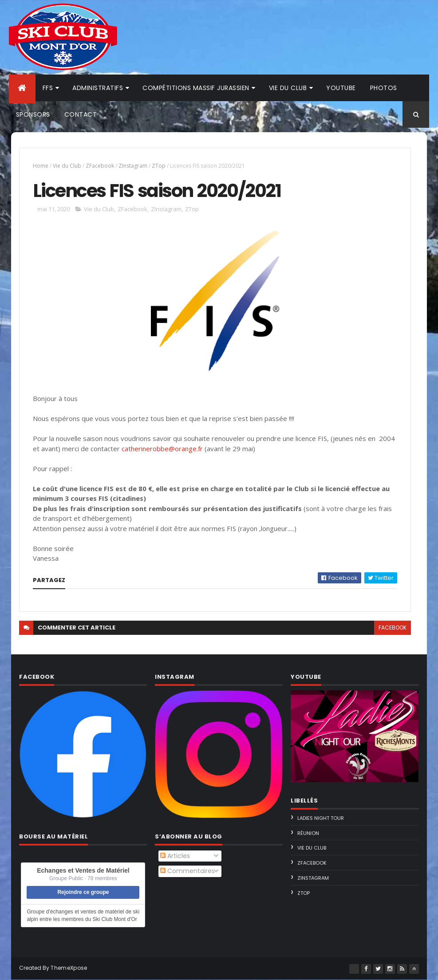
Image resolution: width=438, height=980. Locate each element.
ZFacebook (100, 166)
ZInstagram (133, 166)
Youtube (341, 88)
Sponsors (33, 114)
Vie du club (288, 88)
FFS (48, 88)
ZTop (159, 166)
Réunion (308, 833)
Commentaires (187, 871)
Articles (175, 856)
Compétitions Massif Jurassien (196, 88)
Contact (81, 114)
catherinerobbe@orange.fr (162, 449)
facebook (393, 628)
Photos (384, 88)
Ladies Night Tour (321, 818)
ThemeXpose (69, 968)
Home (41, 166)
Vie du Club (67, 166)
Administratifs (98, 88)
